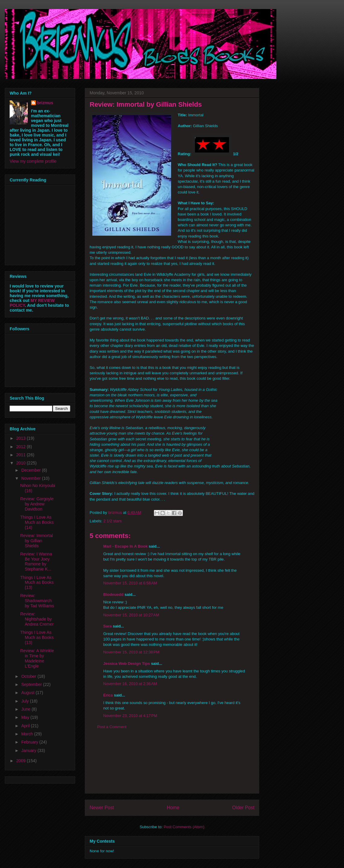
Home (173, 808)
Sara (107, 626)
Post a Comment (112, 727)
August (28, 693)
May (26, 717)
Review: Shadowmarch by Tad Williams (37, 601)
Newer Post (102, 808)
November (31, 478)
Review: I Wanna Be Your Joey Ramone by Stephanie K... (36, 561)
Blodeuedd (113, 594)
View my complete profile (33, 161)
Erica (108, 695)
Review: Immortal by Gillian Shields (37, 541)
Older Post (243, 808)
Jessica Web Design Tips (127, 664)
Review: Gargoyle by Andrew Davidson (37, 504)
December (31, 470)
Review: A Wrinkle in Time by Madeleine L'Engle (37, 658)
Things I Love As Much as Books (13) (37, 583)
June (26, 709)
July (25, 701)
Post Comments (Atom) (184, 827)
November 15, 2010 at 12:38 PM (131, 652)
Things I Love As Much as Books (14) (37, 522)
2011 (22, 455)
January (29, 750)
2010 (22, 463)
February (30, 742)
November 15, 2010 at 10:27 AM (131, 615)
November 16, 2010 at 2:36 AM (130, 684)
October (29, 676)
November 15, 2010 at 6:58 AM (130, 583)
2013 (22, 438)
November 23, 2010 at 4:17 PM (130, 716)
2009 (22, 761)
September (32, 684)
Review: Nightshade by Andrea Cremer (37, 619)
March (28, 734)
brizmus (45, 103)
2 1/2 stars (113, 521)
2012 (22, 447)
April (26, 726)
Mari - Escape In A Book (125, 546)
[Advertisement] (172, 766)
